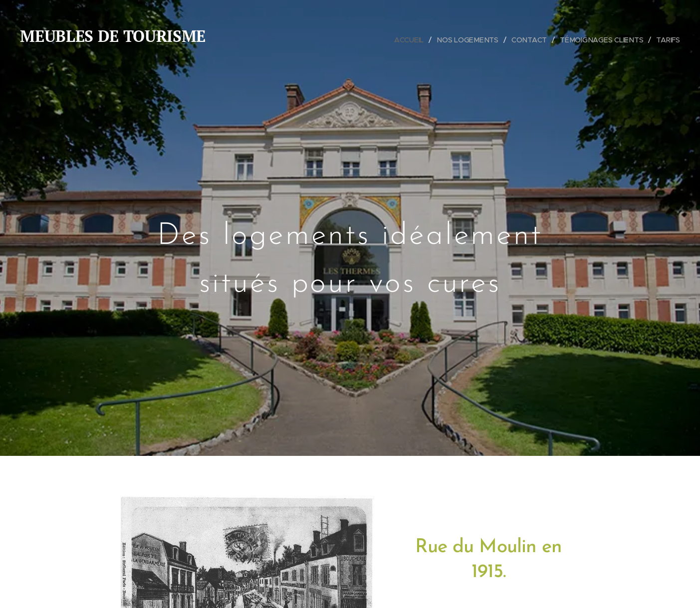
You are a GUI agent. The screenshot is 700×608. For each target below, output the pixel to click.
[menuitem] (413, 40)
